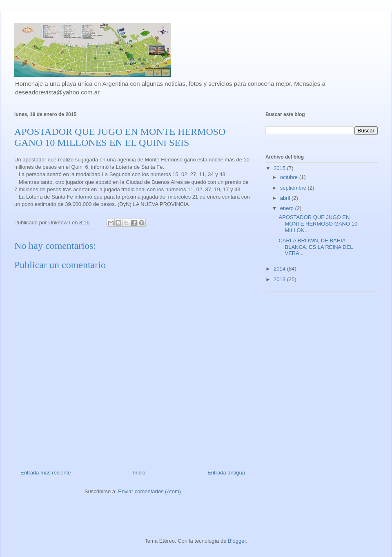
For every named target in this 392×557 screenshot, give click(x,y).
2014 (280, 269)
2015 (280, 168)
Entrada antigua (226, 473)
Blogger (237, 541)
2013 (280, 279)
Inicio (139, 473)
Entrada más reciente (46, 473)
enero (288, 208)
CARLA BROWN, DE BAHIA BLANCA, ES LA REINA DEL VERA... (315, 247)
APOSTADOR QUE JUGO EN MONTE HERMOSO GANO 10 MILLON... (318, 224)
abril (286, 198)
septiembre (294, 188)
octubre (290, 177)
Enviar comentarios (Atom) (149, 491)
